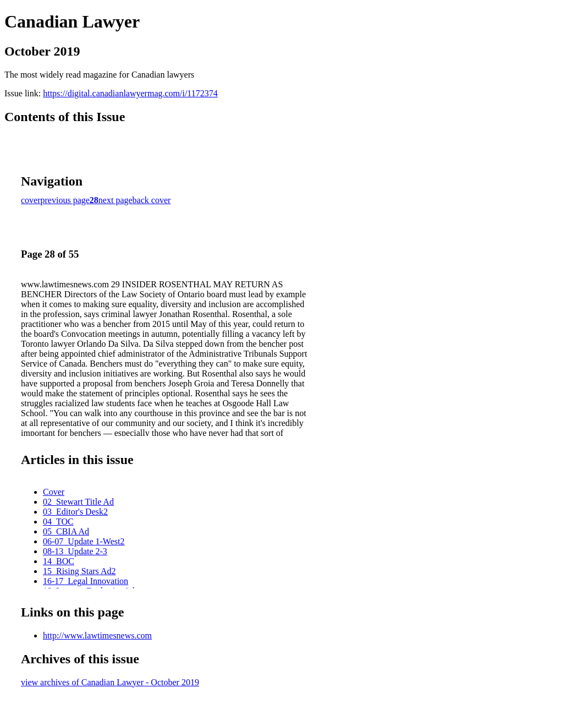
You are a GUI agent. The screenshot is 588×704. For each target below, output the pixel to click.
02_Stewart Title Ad (78, 502)
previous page (65, 200)
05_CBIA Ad (66, 531)
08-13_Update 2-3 (75, 551)
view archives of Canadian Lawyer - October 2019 (110, 682)
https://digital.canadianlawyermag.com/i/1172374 (130, 93)
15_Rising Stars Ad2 (79, 571)
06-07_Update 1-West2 (84, 541)
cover (31, 200)
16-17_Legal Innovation (86, 581)
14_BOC (59, 561)
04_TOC (58, 522)
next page (116, 200)
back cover (152, 200)
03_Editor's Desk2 (75, 512)
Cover (54, 492)
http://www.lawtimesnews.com (97, 635)
